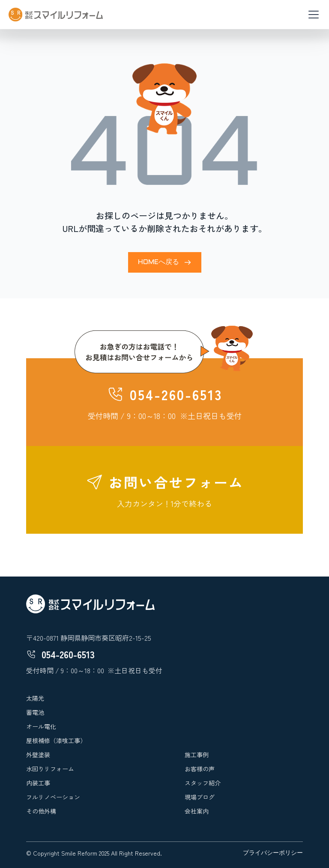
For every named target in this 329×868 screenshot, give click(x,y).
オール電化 (41, 726)
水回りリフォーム (50, 769)
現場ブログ (200, 797)
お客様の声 (200, 769)
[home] (56, 15)
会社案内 (197, 811)
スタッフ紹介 (203, 783)
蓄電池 (35, 712)
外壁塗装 (38, 755)
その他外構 (41, 811)
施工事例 (197, 755)
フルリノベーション (53, 797)
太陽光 (35, 698)
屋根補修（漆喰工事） (56, 740)
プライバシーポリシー (273, 853)
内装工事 (38, 783)
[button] (312, 15)
